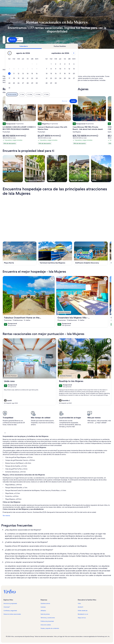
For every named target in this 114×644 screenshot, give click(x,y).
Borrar (96, 101)
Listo (104, 101)
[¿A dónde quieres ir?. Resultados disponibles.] (19, 40)
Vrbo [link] (79, 603)
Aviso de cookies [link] (46, 625)
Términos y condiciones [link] (48, 618)
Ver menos (6, 516)
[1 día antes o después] (53, 94)
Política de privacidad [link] (47, 621)
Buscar (105, 40)
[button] (63, 64)
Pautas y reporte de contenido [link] (50, 628)
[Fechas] (52, 40)
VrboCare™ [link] (7, 607)
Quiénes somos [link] (45, 603)
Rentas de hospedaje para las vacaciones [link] (20, 69)
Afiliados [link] (43, 611)
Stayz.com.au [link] (82, 618)
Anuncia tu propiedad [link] (10, 603)
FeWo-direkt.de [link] (83, 611)
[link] (52, 279)
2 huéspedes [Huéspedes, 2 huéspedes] (79, 41)
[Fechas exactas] (43, 94)
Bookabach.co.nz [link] (83, 614)
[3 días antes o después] (69, 94)
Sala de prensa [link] (45, 614)
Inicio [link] (4, 69)
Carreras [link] (43, 607)
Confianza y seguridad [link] (10, 611)
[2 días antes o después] (61, 94)
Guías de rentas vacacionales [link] (12, 614)
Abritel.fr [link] (80, 607)
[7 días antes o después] (77, 94)
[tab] (54, 46)
